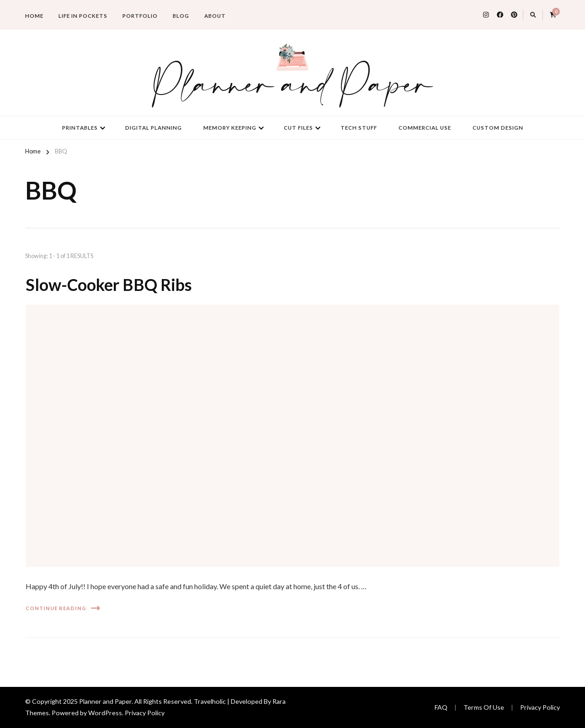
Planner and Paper (292, 86)
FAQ (441, 707)
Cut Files (298, 128)
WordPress (105, 713)
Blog (181, 16)
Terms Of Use (484, 707)
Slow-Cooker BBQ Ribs (109, 285)
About (215, 16)
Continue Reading (63, 608)
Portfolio (140, 16)
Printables (80, 128)
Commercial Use (425, 128)
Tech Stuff (359, 128)
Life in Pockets (83, 16)
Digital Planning (154, 128)
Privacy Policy (145, 713)
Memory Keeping (230, 128)
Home (34, 16)
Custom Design (498, 128)
